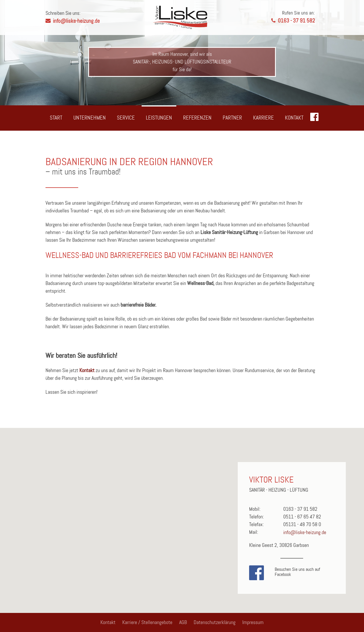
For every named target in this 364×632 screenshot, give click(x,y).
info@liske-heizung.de (76, 21)
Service (126, 118)
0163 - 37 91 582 (276, 17)
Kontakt (294, 118)
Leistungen (159, 118)
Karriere (263, 118)
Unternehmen (90, 118)
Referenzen (197, 118)
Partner (232, 118)
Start (56, 118)
